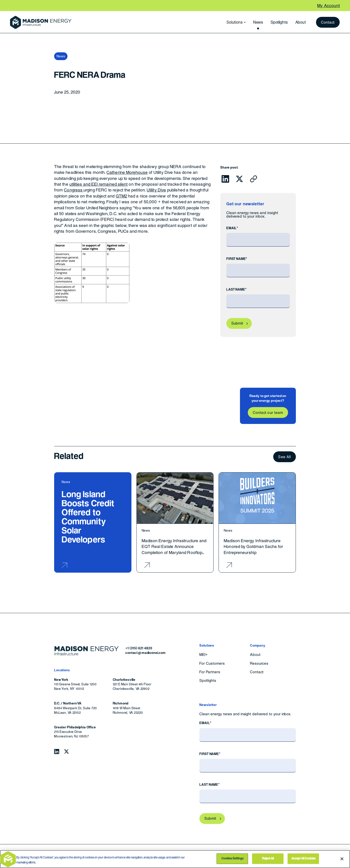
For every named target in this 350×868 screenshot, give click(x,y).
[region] (175, 859)
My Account (329, 6)
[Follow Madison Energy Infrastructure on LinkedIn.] (57, 752)
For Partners (210, 672)
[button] (235, 22)
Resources (259, 663)
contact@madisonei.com (146, 653)
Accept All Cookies (303, 858)
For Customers (212, 663)
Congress (74, 190)
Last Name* (236, 289)
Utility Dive (156, 190)
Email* (232, 228)
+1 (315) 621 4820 (139, 648)
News (258, 22)
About (301, 22)
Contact (328, 22)
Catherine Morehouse (127, 172)
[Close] (342, 859)
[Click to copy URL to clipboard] (254, 179)
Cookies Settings (232, 858)
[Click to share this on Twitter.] (239, 179)
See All (285, 457)
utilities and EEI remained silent (99, 184)
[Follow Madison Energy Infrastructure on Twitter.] (66, 752)
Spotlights (279, 22)
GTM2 (121, 196)
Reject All (268, 858)
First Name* (237, 259)
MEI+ (204, 655)
